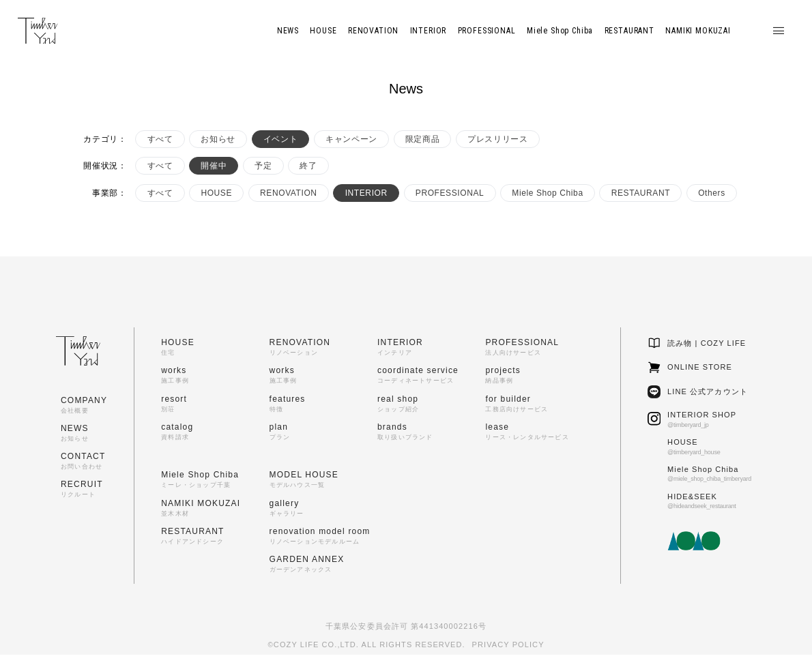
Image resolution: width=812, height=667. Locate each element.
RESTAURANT (641, 193)
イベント (280, 139)
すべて (160, 139)
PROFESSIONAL (450, 193)
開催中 (214, 166)
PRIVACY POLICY (508, 644)
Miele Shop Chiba (547, 193)
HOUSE (216, 193)
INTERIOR (366, 193)
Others (712, 193)
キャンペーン (351, 139)
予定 (263, 166)
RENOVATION (289, 193)
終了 (308, 166)
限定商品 (422, 139)
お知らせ (218, 139)
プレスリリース (497, 139)
